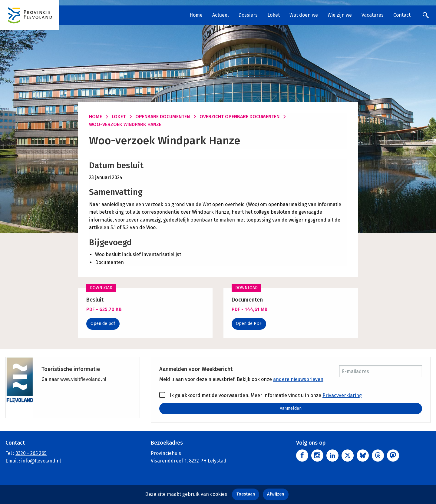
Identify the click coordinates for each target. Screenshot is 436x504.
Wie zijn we (340, 15)
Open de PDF (249, 324)
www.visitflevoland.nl (83, 379)
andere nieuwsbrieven (298, 379)
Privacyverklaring (342, 395)
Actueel (220, 15)
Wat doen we (304, 15)
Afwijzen (276, 494)
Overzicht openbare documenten (239, 117)
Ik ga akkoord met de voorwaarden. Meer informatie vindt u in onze (261, 395)
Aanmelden (291, 408)
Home (196, 15)
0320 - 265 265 (31, 453)
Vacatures (373, 15)
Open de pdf (103, 324)
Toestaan (246, 494)
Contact (402, 15)
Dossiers (248, 15)
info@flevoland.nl (41, 461)
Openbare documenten (163, 117)
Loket (274, 15)
